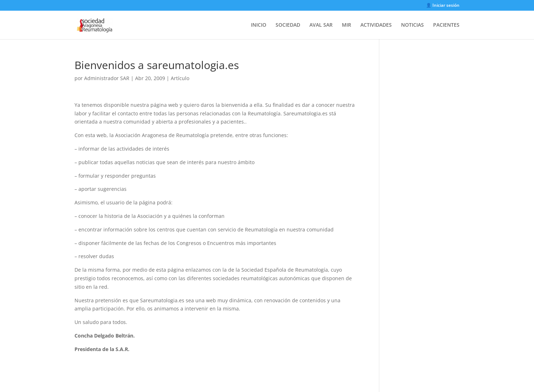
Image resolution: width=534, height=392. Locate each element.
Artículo (180, 78)
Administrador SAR (107, 78)
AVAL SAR (321, 25)
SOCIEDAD (288, 25)
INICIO (259, 25)
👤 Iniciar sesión (443, 6)
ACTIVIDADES (376, 25)
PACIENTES (446, 25)
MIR (346, 25)
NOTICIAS (412, 25)
